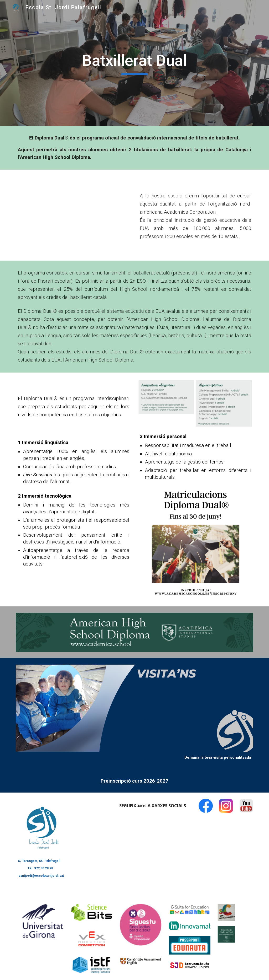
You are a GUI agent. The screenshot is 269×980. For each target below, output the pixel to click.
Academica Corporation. (190, 212)
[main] (134, 63)
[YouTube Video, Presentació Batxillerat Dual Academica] (74, 215)
